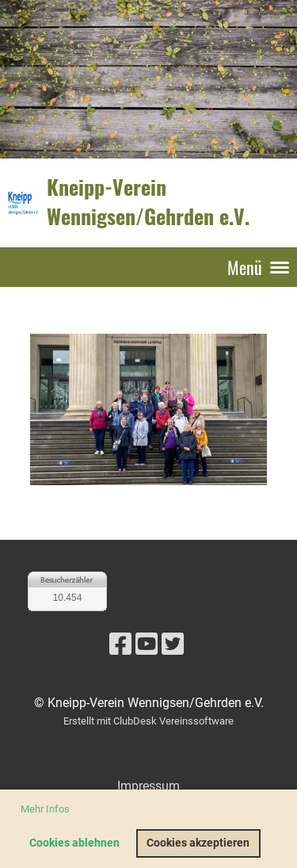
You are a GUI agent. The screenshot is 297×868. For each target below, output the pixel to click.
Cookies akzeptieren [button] (198, 843)
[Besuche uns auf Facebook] (120, 644)
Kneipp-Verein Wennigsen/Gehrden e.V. (148, 202)
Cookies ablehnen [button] (74, 843)
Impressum (148, 786)
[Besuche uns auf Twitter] (173, 644)
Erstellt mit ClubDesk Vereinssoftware (148, 721)
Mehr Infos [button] (45, 809)
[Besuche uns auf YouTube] (147, 644)
